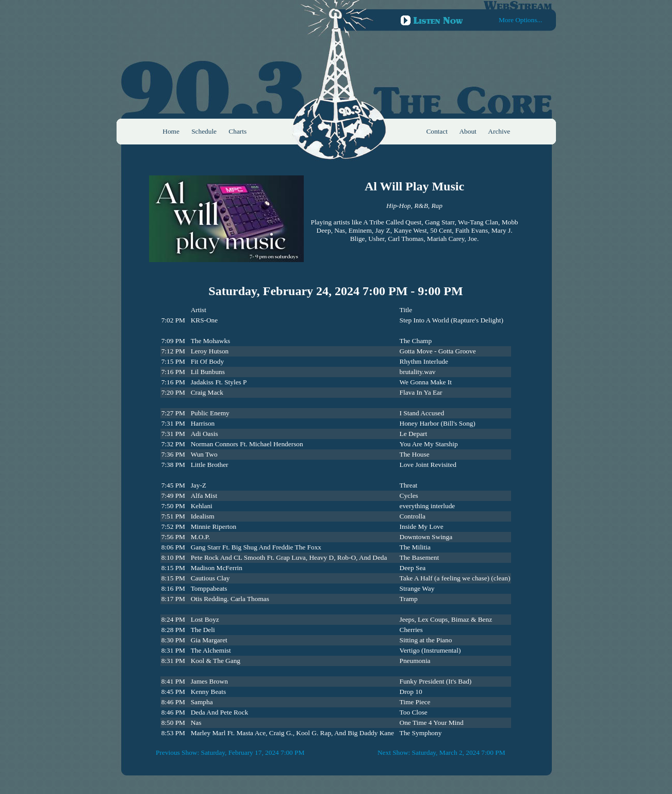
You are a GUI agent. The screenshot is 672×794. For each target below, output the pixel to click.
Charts (237, 131)
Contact (437, 131)
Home (171, 131)
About (468, 131)
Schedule (204, 131)
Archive (499, 131)
